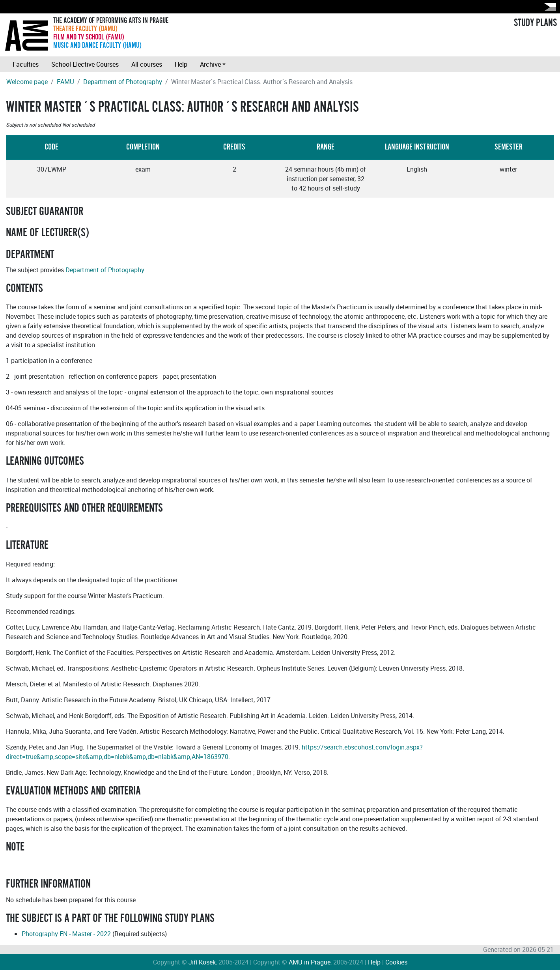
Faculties (26, 64)
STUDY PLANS (535, 23)
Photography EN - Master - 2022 (66, 934)
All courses (147, 64)
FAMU (65, 82)
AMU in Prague (310, 962)
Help (181, 64)
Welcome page (27, 82)
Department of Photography (123, 82)
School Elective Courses (85, 64)
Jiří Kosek (202, 962)
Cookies (396, 962)
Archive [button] (210, 64)
